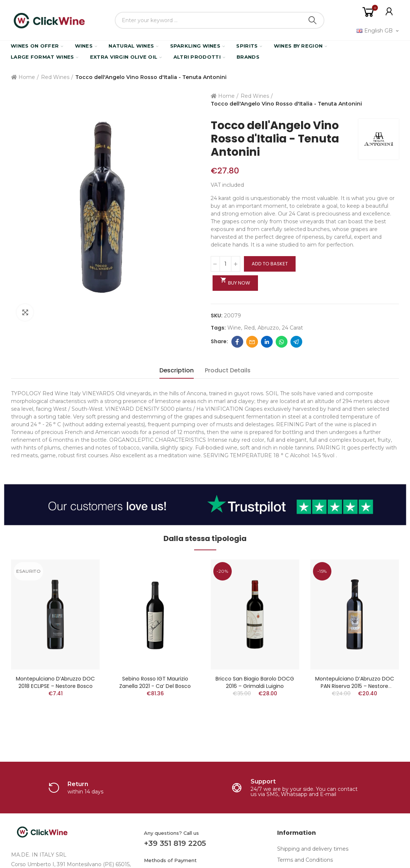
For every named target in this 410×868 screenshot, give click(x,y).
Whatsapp (282, 342)
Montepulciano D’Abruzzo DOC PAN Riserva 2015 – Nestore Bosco (355, 686)
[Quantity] (225, 264)
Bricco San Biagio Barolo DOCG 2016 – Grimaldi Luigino (255, 682)
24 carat (292, 328)
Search (313, 20)
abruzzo (268, 328)
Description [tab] (177, 370)
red (249, 328)
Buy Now (235, 282)
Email (252, 342)
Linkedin (267, 342)
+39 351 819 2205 (175, 843)
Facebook (237, 342)
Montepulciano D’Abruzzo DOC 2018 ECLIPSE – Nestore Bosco (55, 682)
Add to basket (270, 264)
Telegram (296, 342)
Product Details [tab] (228, 370)
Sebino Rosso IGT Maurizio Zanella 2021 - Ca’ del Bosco (155, 682)
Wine (234, 328)
